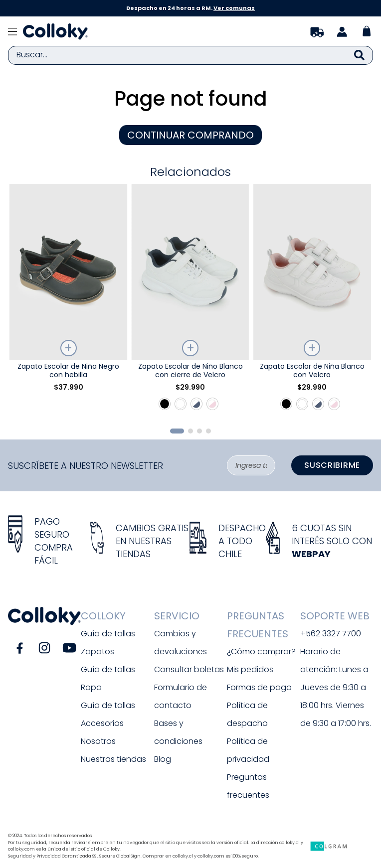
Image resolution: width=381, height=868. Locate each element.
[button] (177, 431)
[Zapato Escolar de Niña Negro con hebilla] (68, 301)
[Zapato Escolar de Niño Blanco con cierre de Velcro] (190, 301)
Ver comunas (234, 8)
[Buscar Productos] (359, 55)
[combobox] (190, 55)
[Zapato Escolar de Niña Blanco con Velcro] (312, 301)
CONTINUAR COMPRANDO (190, 135)
